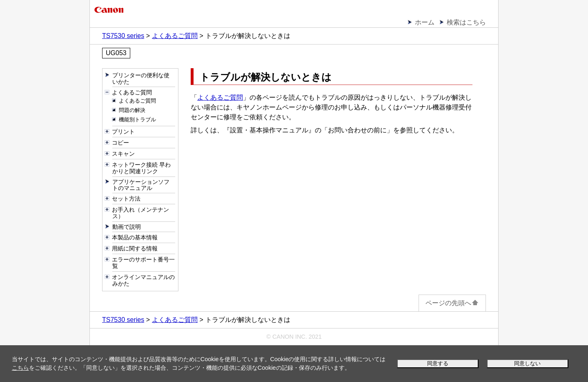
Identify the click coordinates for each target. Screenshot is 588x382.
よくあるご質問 (220, 97)
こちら (20, 368)
